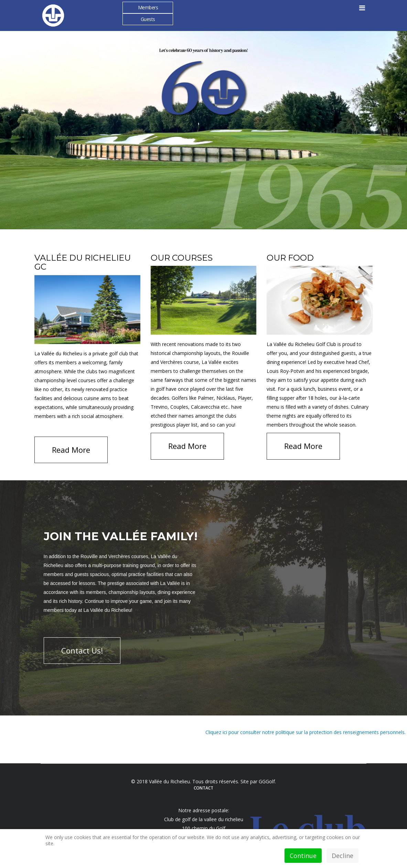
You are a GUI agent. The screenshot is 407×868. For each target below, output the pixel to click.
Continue (303, 856)
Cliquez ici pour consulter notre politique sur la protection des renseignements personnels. (306, 732)
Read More (71, 450)
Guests (148, 19)
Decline (342, 856)
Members (148, 7)
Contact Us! (82, 650)
